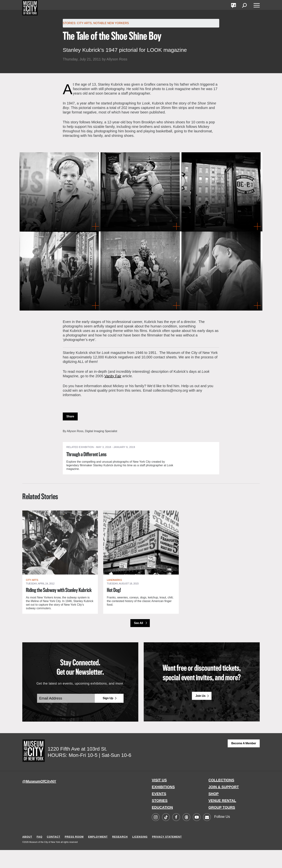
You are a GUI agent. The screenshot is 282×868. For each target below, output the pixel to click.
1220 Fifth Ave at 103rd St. (77, 767)
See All (139, 641)
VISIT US (159, 798)
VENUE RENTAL (222, 819)
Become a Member (244, 761)
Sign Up (108, 716)
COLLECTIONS (221, 798)
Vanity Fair (113, 376)
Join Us (201, 714)
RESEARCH (120, 855)
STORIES (160, 819)
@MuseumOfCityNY (39, 799)
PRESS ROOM (74, 855)
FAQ (40, 855)
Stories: (69, 23)
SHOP (214, 812)
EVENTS (159, 812)
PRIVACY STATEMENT (167, 855)
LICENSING (140, 855)
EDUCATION (162, 825)
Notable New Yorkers (111, 23)
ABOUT (27, 855)
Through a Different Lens (88, 455)
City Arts (84, 23)
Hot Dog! (114, 602)
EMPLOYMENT (98, 855)
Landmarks (114, 591)
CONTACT (54, 855)
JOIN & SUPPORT (224, 805)
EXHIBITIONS (163, 805)
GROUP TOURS (222, 825)
